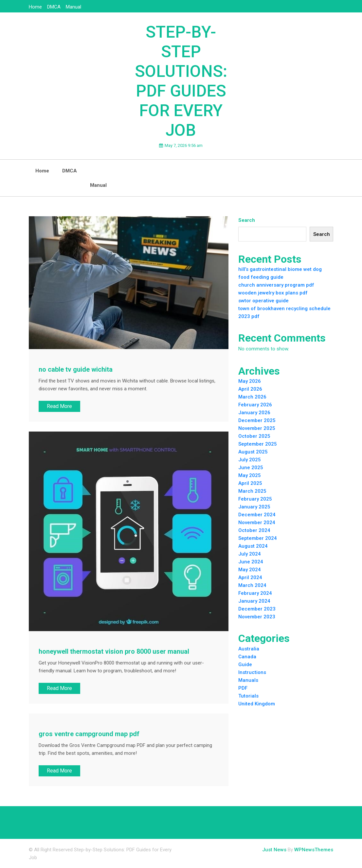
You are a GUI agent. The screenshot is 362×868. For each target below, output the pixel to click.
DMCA (54, 7)
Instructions (252, 672)
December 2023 (257, 609)
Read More (59, 406)
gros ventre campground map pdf (89, 734)
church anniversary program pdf (276, 285)
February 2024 (255, 593)
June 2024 (251, 562)
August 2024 (253, 546)
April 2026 (250, 389)
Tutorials (248, 696)
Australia (249, 649)
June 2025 (251, 468)
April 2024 (250, 577)
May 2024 (250, 570)
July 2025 (250, 460)
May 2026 (250, 381)
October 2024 (254, 530)
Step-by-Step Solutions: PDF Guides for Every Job (181, 81)
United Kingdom (257, 704)
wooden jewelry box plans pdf (273, 293)
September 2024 (258, 538)
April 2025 (250, 483)
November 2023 (257, 617)
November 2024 (257, 523)
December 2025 (257, 420)
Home (35, 7)
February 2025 (255, 499)
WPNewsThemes (314, 850)
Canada (247, 657)
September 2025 (258, 444)
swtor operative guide (263, 301)
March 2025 (252, 491)
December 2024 (257, 515)
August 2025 (253, 452)
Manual (73, 7)
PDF (243, 688)
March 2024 (252, 585)
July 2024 (250, 554)
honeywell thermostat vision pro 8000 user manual (114, 651)
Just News (274, 850)
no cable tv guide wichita (76, 369)
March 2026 (252, 397)
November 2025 (257, 428)
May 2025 (250, 475)
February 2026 (255, 405)
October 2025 (254, 436)
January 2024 (254, 601)
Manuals (248, 680)
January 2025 (254, 507)
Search (247, 220)
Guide (245, 664)
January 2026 (254, 413)
